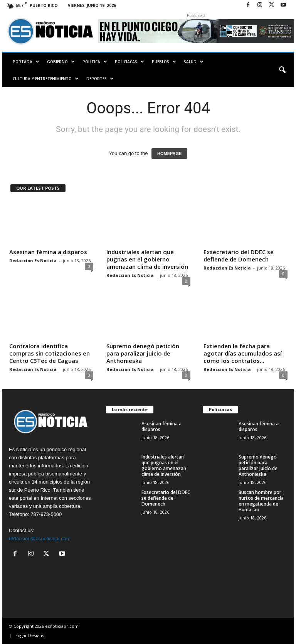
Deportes (100, 79)
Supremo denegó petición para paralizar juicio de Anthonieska (143, 353)
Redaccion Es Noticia (33, 260)
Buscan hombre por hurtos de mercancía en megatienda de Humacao (261, 501)
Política (95, 62)
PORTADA (26, 62)
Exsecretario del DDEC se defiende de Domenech (239, 255)
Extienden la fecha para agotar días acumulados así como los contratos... (243, 353)
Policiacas (129, 62)
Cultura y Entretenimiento (46, 79)
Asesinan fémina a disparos (48, 252)
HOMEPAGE (169, 153)
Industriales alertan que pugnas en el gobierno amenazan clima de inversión (147, 259)
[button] (282, 70)
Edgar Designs (30, 635)
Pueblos (164, 62)
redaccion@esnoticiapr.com (40, 539)
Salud (194, 62)
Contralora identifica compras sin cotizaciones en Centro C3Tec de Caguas (50, 353)
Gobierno (61, 62)
